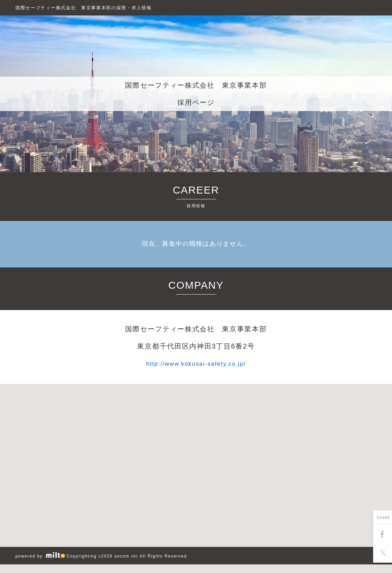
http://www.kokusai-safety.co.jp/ (196, 363)
